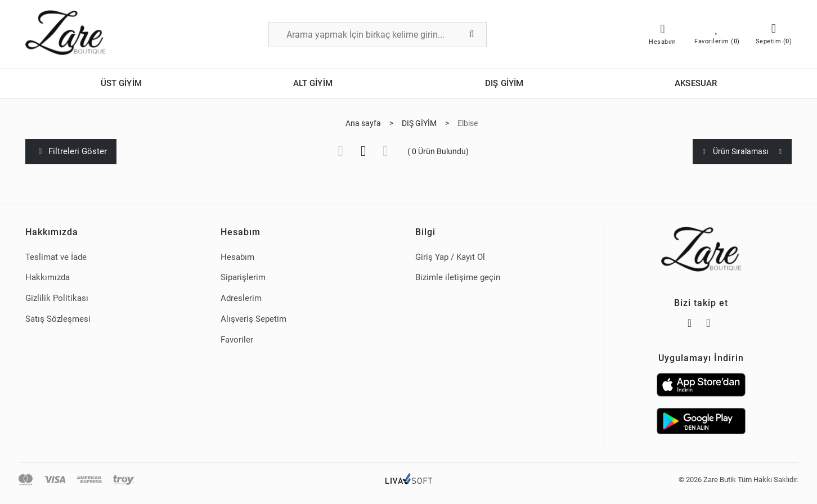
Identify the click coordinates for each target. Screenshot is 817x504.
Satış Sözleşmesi (58, 319)
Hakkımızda (48, 277)
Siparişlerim (243, 277)
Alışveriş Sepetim (253, 319)
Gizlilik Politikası (57, 298)
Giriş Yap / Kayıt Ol (450, 257)
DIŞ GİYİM (504, 83)
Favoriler (237, 340)
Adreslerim (241, 298)
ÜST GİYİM (121, 83)
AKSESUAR (696, 83)
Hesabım (237, 257)
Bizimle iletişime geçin (458, 277)
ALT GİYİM (313, 83)
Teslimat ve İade (56, 257)
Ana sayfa (363, 123)
